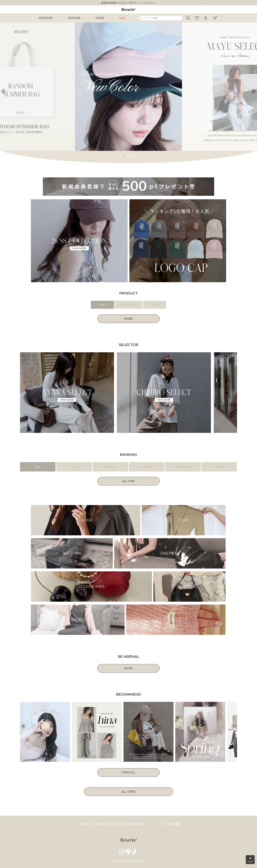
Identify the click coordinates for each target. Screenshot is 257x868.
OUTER (147, 467)
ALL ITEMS (128, 792)
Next (203, 3)
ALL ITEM (129, 481)
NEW (102, 305)
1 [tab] (121, 155)
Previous (3, 91)
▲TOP (250, 860)
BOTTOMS (110, 467)
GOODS (219, 467)
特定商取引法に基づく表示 (109, 824)
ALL (38, 467)
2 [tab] (124, 155)
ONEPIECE (183, 467)
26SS (155, 305)
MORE (129, 319)
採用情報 (175, 824)
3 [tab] (128, 155)
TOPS (74, 467)
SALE (123, 18)
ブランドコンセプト (157, 824)
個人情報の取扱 (135, 824)
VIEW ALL (129, 772)
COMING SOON (128, 305)
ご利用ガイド (84, 824)
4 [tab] (132, 155)
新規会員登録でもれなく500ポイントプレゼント (129, 3)
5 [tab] (136, 155)
